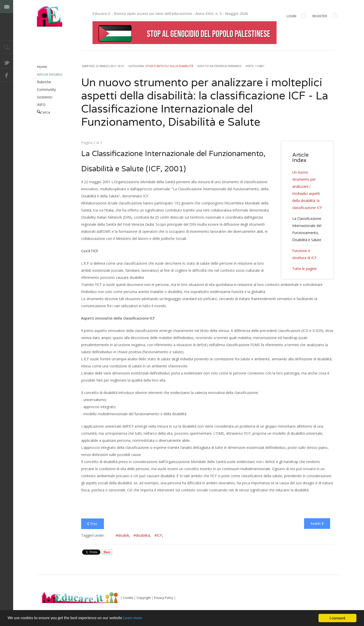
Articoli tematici (50, 74)
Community (46, 89)
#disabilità (142, 535)
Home (42, 67)
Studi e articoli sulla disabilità (169, 66)
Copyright (144, 598)
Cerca (43, 112)
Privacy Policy (164, 598)
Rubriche (44, 82)
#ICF (159, 535)
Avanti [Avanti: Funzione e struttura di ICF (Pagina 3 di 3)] (317, 523)
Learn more (139, 619)
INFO (41, 105)
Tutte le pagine (304, 269)
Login (297, 16)
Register (325, 16)
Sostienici (45, 97)
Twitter (7, 62)
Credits (128, 598)
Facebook (7, 75)
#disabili (123, 535)
